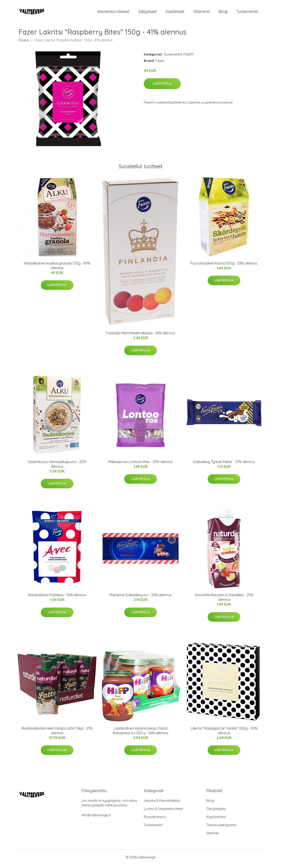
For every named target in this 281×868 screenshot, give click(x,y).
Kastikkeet (175, 13)
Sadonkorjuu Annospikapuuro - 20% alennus (57, 467)
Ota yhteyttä (216, 812)
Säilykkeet (148, 13)
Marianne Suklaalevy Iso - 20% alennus (140, 598)
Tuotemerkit (247, 13)
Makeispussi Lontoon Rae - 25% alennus (141, 465)
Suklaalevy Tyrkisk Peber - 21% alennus (224, 465)
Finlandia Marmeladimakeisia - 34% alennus (140, 336)
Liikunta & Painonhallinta (162, 804)
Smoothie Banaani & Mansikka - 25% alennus (224, 600)
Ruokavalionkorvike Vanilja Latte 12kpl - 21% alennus (57, 734)
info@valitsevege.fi (96, 818)
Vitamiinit (201, 13)
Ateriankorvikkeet (113, 13)
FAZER (188, 57)
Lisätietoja (162, 87)
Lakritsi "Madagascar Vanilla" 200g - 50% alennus (224, 734)
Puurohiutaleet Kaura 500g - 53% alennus (224, 266)
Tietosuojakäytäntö (221, 828)
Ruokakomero (155, 820)
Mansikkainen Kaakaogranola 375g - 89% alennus (57, 269)
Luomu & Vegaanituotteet (163, 812)
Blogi (223, 13)
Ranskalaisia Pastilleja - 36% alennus (57, 598)
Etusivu (24, 43)
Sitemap (213, 836)
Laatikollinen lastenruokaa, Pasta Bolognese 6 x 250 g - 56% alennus (141, 734)
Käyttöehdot (216, 820)
